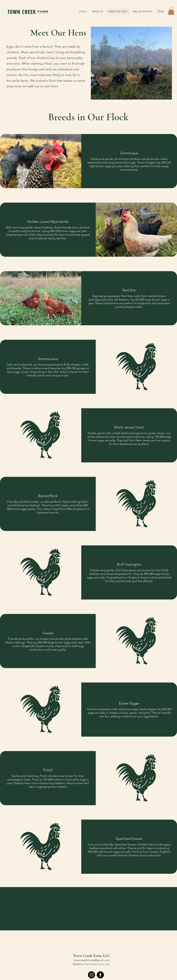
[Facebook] (100, 975)
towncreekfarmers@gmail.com (92, 960)
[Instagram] (91, 975)
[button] (171, 11)
